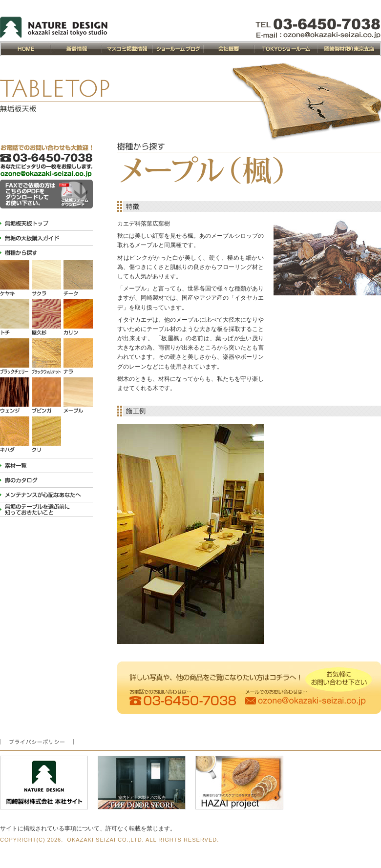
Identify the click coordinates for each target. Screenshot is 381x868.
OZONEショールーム (286, 49)
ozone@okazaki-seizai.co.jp (318, 35)
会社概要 (229, 49)
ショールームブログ (178, 49)
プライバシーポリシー (37, 742)
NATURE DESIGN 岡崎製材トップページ (25, 49)
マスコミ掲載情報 (127, 49)
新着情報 (76, 49)
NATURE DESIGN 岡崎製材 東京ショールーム (54, 27)
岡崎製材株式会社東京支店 (349, 49)
